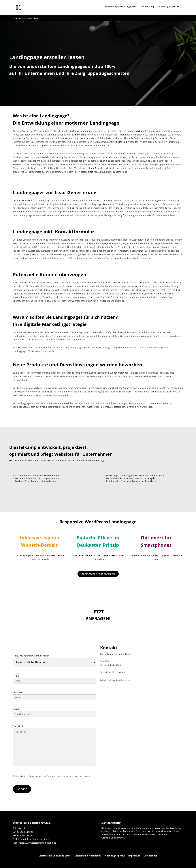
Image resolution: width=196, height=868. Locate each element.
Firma (54, 678)
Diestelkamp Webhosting (88, 856)
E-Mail (54, 712)
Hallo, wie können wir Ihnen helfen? (54, 659)
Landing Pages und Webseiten (123, 142)
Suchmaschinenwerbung (132, 131)
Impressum (134, 856)
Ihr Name (54, 695)
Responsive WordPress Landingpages (32, 201)
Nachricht (54, 746)
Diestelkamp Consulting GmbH (121, 7)
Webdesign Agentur (169, 7)
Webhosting (148, 7)
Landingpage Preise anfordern (98, 574)
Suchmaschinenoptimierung (84, 131)
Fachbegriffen (78, 135)
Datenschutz (52, 776)
